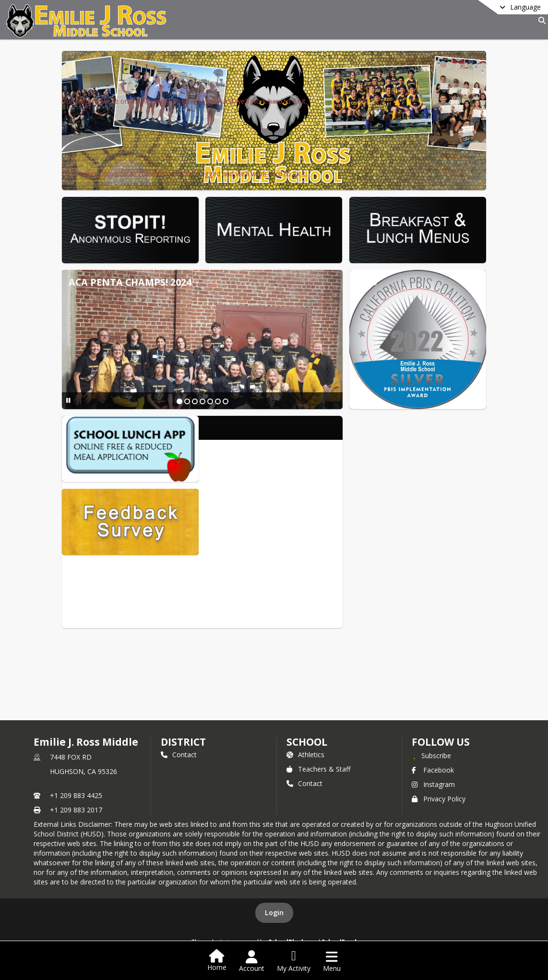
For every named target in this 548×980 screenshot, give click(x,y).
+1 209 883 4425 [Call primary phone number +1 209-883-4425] (76, 795)
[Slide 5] (210, 401)
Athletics (305, 755)
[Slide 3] (195, 401)
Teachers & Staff (318, 769)
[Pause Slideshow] (68, 400)
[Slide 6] (218, 401)
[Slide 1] (179, 401)
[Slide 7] (226, 401)
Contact (179, 755)
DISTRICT (183, 742)
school (307, 742)
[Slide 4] (203, 401)
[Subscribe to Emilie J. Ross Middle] (431, 755)
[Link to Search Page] (540, 20)
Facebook (433, 770)
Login (274, 913)
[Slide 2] (187, 401)
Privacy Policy (439, 799)
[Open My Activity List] (294, 961)
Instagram (433, 784)
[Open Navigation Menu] (332, 961)
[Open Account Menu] (252, 961)
